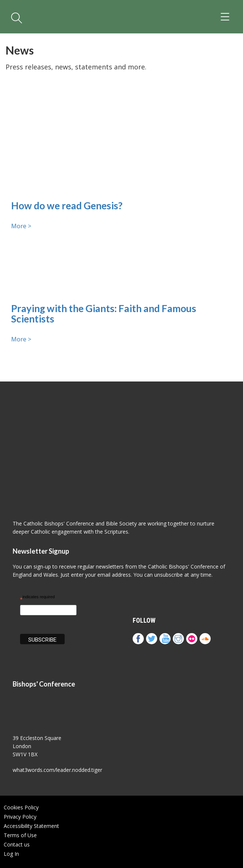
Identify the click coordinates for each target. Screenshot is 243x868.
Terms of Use (20, 835)
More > (21, 226)
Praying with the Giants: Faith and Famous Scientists (104, 314)
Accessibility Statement (31, 826)
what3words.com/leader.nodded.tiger (57, 770)
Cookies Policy (21, 807)
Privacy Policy (20, 817)
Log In (11, 854)
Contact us (17, 844)
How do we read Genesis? (67, 206)
